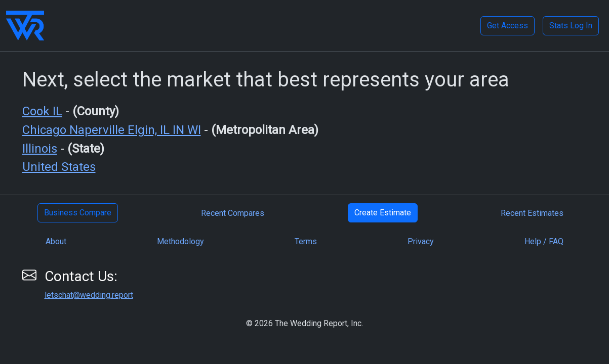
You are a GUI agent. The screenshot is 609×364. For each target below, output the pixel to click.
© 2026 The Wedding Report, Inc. (304, 323)
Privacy (421, 241)
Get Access (507, 26)
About (56, 241)
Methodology (180, 241)
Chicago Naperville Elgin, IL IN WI (112, 130)
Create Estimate (383, 213)
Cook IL (42, 111)
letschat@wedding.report (89, 295)
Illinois (40, 149)
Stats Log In (571, 26)
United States (59, 167)
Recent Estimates (532, 213)
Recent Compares (233, 213)
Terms (306, 241)
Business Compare (78, 213)
